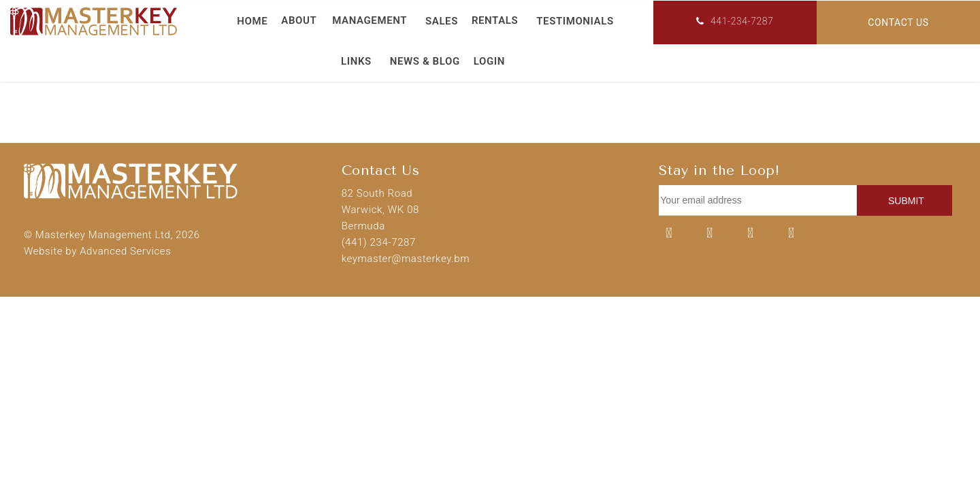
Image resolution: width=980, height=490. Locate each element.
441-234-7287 (735, 21)
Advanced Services (125, 251)
